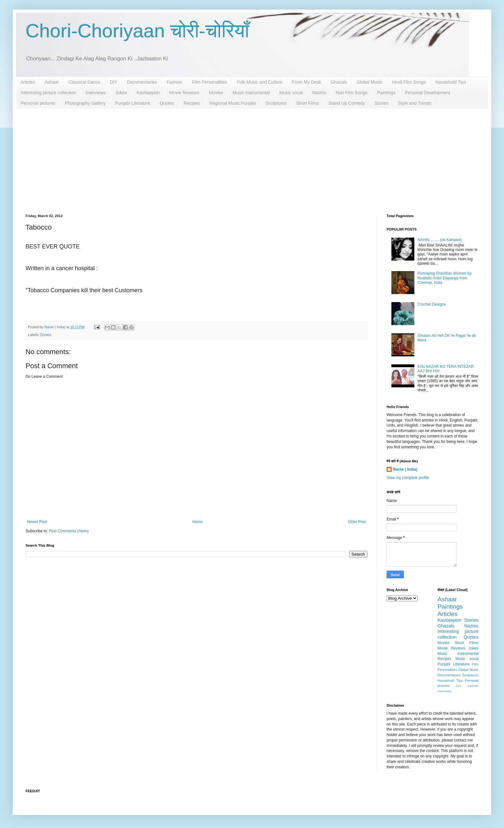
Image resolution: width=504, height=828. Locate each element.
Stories (382, 103)
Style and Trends (415, 103)
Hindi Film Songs (409, 82)
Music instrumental (251, 93)
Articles (28, 82)
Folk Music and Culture (259, 82)
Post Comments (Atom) (69, 531)
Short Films (308, 103)
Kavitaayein (148, 93)
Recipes (192, 103)
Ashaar (52, 82)
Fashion (174, 82)
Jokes (121, 93)
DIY (114, 82)
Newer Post (37, 522)
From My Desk (307, 82)
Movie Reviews (184, 93)
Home (197, 522)
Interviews (96, 93)
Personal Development (428, 93)
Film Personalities (210, 82)
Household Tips (451, 82)
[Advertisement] (252, 156)
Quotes (167, 103)
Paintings (386, 93)
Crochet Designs (432, 304)
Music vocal (291, 93)
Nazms (319, 93)
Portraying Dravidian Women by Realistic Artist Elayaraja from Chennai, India (445, 278)
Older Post (357, 522)
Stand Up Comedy (347, 103)
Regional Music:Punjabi (233, 103)
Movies (216, 93)
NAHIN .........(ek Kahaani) (440, 240)
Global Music (370, 82)
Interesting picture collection (48, 93)
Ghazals (339, 82)
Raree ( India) (405, 469)
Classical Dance (84, 82)
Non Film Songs (352, 93)
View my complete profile (408, 478)
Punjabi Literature (133, 103)
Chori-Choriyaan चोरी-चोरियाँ (137, 31)
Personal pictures (38, 103)
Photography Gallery (85, 103)
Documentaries (142, 82)
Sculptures (276, 103)
